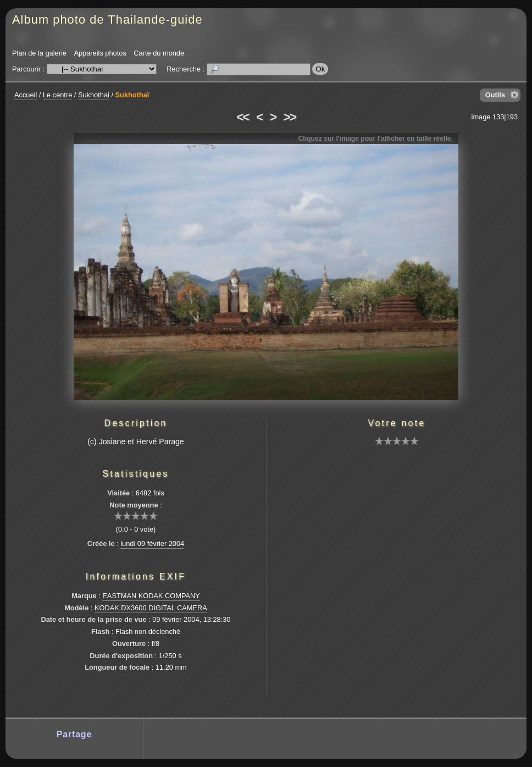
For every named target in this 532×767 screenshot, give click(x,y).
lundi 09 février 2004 (152, 543)
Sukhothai (94, 95)
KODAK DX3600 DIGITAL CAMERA (151, 608)
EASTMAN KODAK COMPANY (151, 596)
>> (290, 117)
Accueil (26, 95)
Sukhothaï (132, 95)
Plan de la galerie (39, 53)
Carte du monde (159, 53)
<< (242, 117)
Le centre (57, 95)
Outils (495, 95)
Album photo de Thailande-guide (107, 20)
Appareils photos (100, 53)
